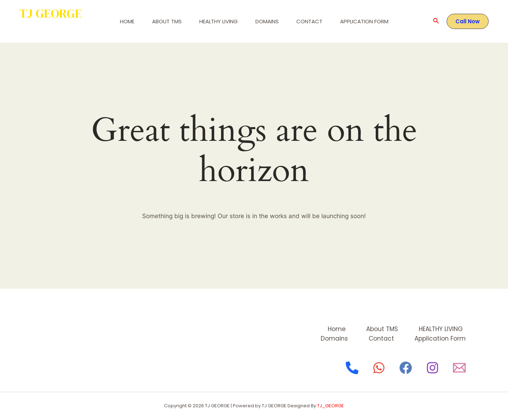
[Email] (459, 368)
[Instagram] (433, 368)
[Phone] (352, 368)
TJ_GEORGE (331, 406)
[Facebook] (406, 368)
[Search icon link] (436, 22)
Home (127, 21)
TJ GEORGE (51, 13)
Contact (309, 21)
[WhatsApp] (379, 368)
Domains (267, 21)
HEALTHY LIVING (219, 21)
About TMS (167, 21)
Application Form (364, 21)
